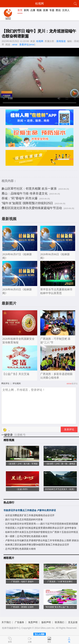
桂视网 (40, 41)
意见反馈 (73, 622)
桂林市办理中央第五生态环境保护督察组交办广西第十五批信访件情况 (42, 532)
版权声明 (46, 622)
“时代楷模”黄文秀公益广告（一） (60, 607)
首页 (20, 10)
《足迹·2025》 (22, 489)
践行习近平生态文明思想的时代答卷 (24, 519)
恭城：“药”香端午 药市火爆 (20, 198)
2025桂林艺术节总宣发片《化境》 (60, 489)
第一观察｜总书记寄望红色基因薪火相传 (26, 536)
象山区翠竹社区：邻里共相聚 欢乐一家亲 (29, 189)
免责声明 (33, 622)
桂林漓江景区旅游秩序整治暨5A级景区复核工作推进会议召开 (37, 545)
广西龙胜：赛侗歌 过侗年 (22, 607)
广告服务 (19, 622)
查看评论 (24, 45)
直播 (45, 10)
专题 (52, 10)
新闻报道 (61, 41)
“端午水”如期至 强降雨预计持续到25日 (27, 203)
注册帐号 (20, 435)
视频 (39, 10)
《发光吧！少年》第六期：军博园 (22, 464)
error (15, 45)
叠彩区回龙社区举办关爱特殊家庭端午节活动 (32, 208)
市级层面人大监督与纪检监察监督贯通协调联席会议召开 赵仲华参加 (41, 528)
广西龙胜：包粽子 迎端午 (22, 582)
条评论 (75, 384)
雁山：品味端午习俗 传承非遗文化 (25, 193)
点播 (33, 10)
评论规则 (17, 383)
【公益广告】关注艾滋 (16, 374)
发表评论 (69, 429)
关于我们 (6, 622)
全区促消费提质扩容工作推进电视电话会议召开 (30, 515)
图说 (58, 10)
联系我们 (60, 622)
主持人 (66, 10)
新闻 (26, 10)
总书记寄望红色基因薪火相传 (20, 549)
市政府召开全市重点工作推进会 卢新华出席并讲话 (30, 510)
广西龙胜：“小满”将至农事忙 (60, 582)
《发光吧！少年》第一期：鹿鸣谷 (60, 464)
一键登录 (7, 435)
